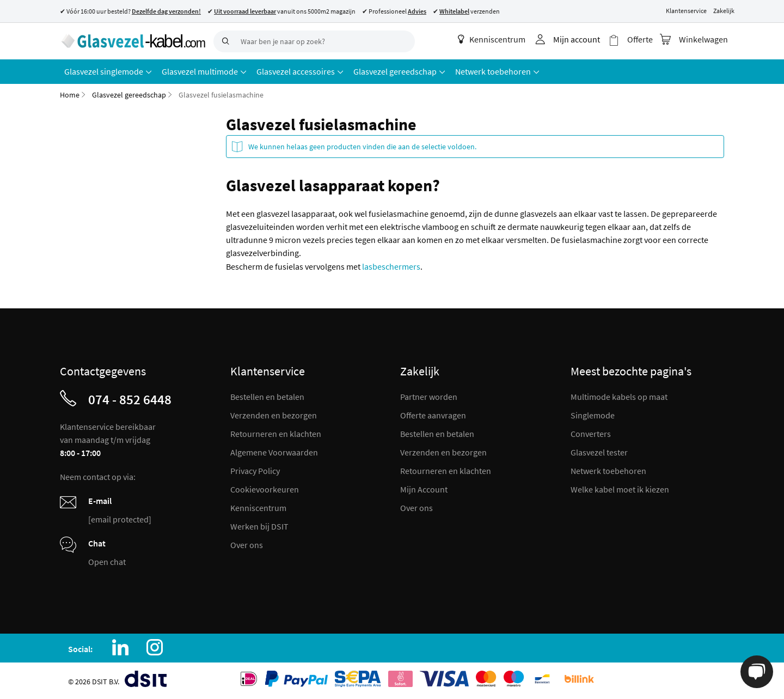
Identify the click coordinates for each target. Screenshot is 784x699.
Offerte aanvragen (433, 415)
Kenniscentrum (492, 39)
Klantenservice (686, 11)
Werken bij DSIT (259, 526)
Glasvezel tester (599, 452)
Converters (591, 434)
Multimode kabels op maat (619, 397)
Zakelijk (724, 11)
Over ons (247, 545)
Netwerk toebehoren (608, 471)
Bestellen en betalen (267, 397)
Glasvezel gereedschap (129, 95)
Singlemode (593, 415)
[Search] (224, 41)
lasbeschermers (391, 266)
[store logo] (133, 41)
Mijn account (577, 39)
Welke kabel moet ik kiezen (620, 489)
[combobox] (314, 41)
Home (70, 95)
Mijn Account (424, 489)
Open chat (107, 562)
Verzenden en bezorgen (274, 415)
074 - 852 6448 (130, 399)
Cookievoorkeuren (265, 489)
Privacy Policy (255, 471)
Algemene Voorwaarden (274, 452)
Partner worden (429, 397)
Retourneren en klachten (276, 434)
